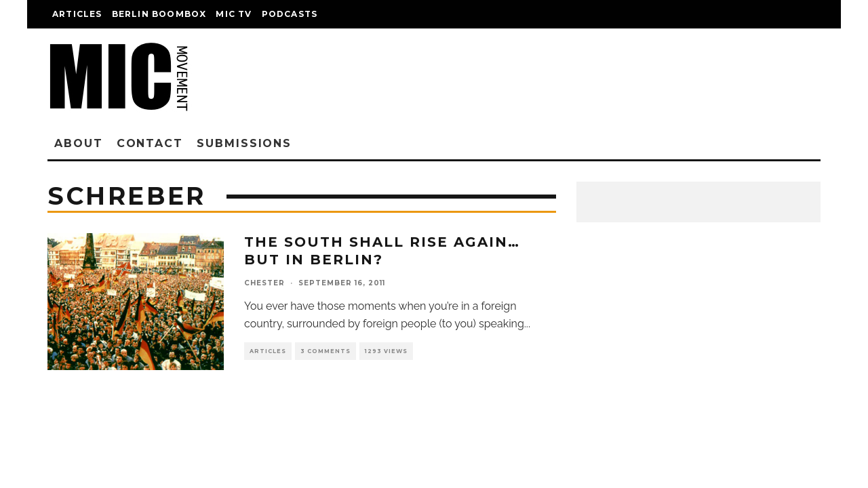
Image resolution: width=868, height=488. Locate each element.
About (79, 143)
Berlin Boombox (159, 14)
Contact (150, 143)
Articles (77, 14)
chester (264, 283)
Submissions (244, 143)
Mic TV (234, 14)
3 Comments (325, 351)
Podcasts (290, 14)
